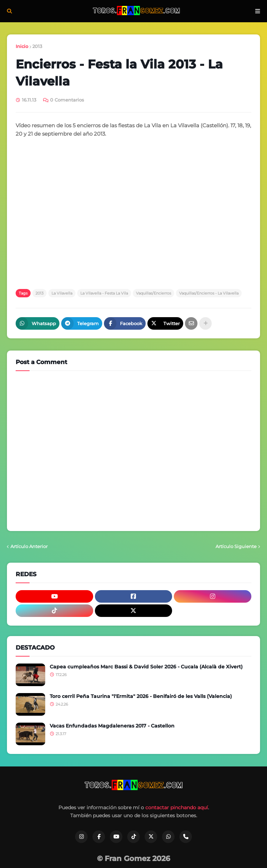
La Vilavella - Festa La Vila (104, 293)
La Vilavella (62, 293)
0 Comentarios (67, 100)
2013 (37, 46)
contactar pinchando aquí (177, 807)
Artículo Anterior (29, 546)
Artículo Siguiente (236, 546)
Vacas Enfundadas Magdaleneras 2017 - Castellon (112, 726)
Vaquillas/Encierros (153, 293)
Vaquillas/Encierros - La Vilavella (209, 293)
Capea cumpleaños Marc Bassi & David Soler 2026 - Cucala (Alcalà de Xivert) (146, 667)
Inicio (22, 46)
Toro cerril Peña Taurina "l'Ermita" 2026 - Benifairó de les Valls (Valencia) (141, 696)
